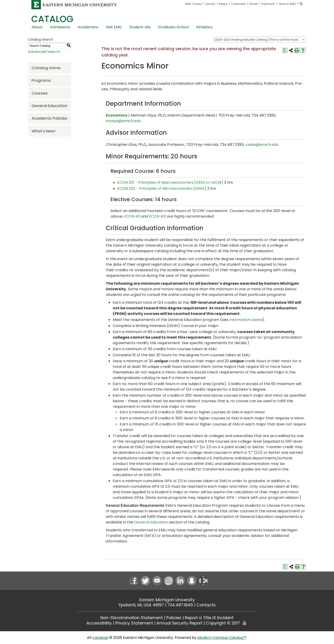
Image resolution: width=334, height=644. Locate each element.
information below (246, 320)
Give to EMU (287, 4)
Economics (117, 115)
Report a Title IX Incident (209, 618)
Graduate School (173, 27)
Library (210, 4)
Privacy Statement (134, 623)
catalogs (100, 638)
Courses (40, 93)
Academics (88, 27)
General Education (50, 106)
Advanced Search (44, 52)
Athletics (204, 27)
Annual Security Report (180, 623)
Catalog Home (46, 68)
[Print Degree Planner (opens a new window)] (285, 50)
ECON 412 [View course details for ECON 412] (157, 216)
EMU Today (194, 4)
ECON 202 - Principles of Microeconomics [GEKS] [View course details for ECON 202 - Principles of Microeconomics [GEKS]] (162, 188)
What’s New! (43, 131)
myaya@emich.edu (123, 121)
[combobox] (260, 39)
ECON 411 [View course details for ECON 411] (132, 216)
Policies (174, 618)
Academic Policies (49, 118)
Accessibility (99, 623)
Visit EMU (114, 27)
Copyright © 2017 (223, 623)
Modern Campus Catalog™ (222, 638)
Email (254, 4)
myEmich (268, 4)
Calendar (239, 4)
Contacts (206, 605)
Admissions (60, 27)
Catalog (52, 19)
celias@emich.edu (262, 145)
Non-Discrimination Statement (132, 618)
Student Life (140, 27)
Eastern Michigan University (167, 600)
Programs (41, 80)
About (37, 27)
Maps (223, 4)
